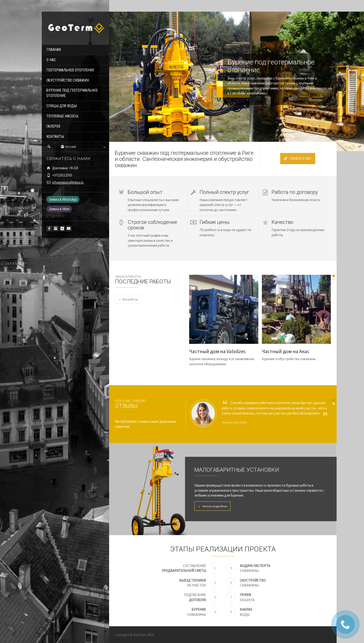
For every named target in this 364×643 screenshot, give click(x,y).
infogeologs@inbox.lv (68, 182)
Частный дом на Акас (286, 351)
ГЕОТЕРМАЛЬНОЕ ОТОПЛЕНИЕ (70, 70)
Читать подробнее (212, 506)
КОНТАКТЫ (55, 137)
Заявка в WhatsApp (63, 199)
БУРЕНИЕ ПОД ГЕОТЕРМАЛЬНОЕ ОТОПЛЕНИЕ (72, 93)
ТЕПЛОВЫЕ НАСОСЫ (62, 116)
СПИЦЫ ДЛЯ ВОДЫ (62, 106)
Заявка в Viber (59, 209)
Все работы (128, 299)
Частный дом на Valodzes (217, 351)
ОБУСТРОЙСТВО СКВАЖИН (68, 80)
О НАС (51, 60)
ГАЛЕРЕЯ (53, 126)
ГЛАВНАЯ (54, 50)
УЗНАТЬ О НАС (298, 158)
